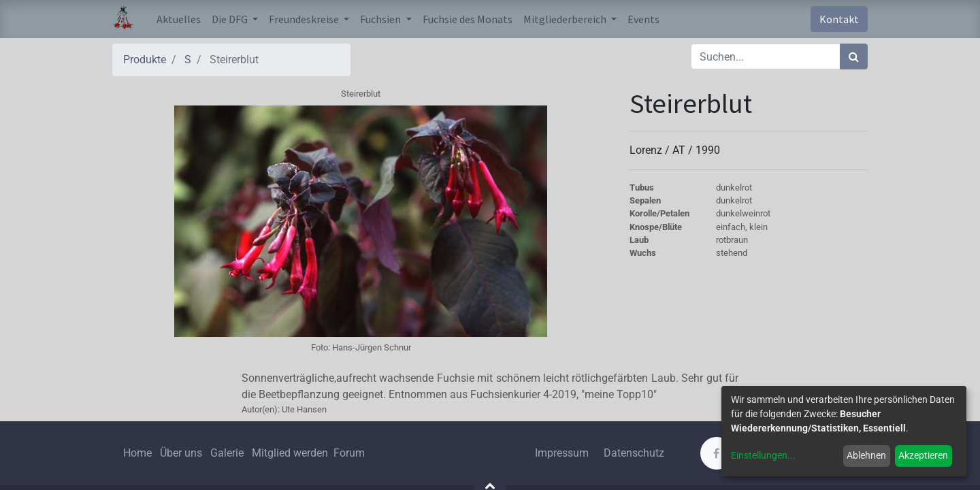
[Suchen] (854, 56)
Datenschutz (634, 453)
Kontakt (839, 19)
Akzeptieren (923, 455)
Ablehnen (866, 455)
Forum (349, 453)
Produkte (145, 60)
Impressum (562, 453)
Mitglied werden (291, 453)
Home (137, 453)
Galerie (227, 453)
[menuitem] (179, 19)
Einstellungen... (763, 455)
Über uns (181, 453)
